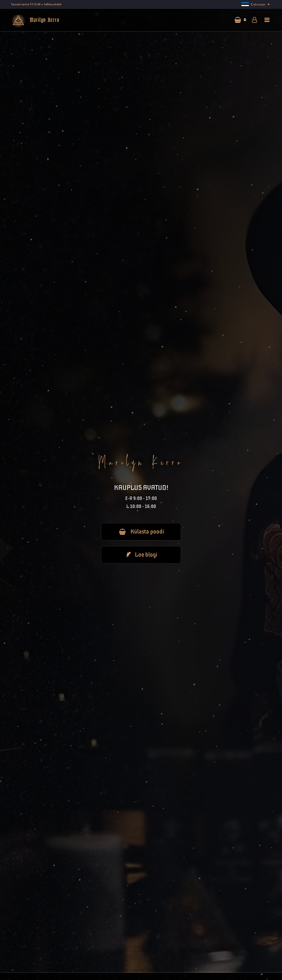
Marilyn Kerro (35, 21)
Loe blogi (141, 555)
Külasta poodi (141, 532)
